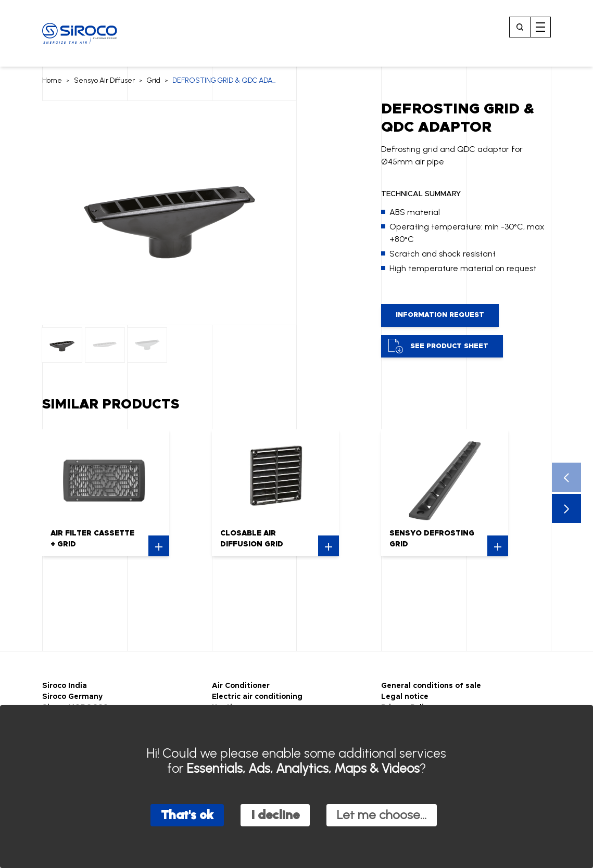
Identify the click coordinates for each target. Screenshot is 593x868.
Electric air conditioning (257, 697)
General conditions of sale (431, 686)
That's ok (187, 815)
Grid (154, 80)
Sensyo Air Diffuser (104, 80)
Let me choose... (382, 815)
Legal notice (405, 697)
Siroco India (65, 686)
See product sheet (438, 346)
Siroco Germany (72, 697)
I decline (275, 815)
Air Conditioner (241, 686)
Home (52, 80)
